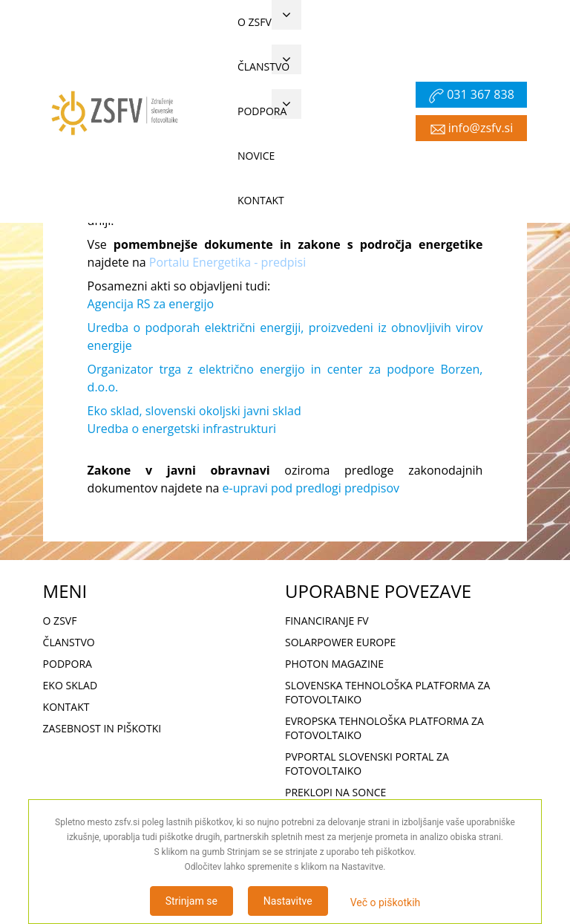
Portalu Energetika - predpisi (227, 262)
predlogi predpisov (347, 488)
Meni (210, 218)
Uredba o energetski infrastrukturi (182, 429)
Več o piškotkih (386, 902)
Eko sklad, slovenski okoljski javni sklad (194, 411)
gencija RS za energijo (154, 304)
